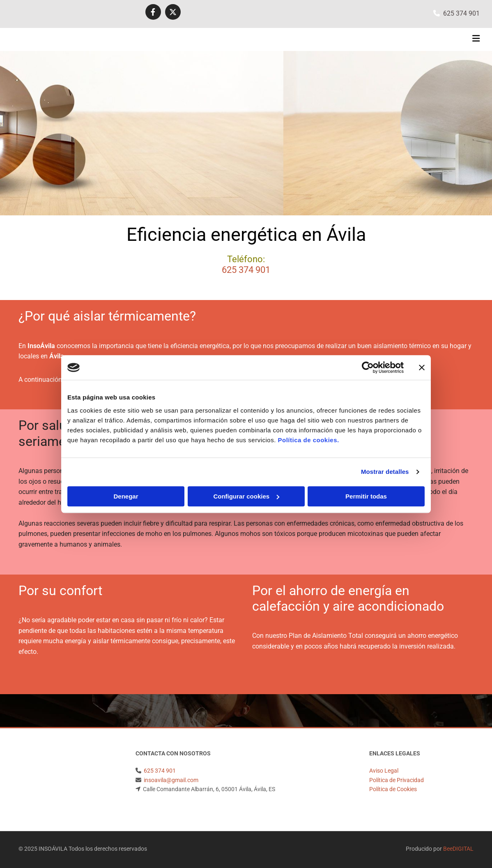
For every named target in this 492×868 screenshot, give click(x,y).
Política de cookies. (308, 440)
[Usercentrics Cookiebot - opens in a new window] (368, 367)
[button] (327, 39)
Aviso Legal (384, 771)
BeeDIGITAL (458, 849)
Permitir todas (366, 496)
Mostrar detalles (385, 472)
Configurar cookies (246, 496)
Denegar (126, 496)
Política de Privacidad (397, 780)
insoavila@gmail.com (171, 780)
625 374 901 (461, 13)
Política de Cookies (393, 789)
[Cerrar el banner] (422, 367)
